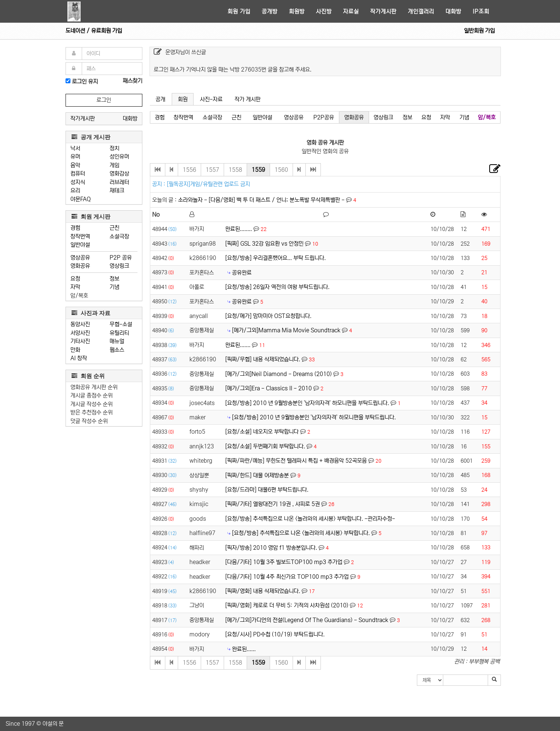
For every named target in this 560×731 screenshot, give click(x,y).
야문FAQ (81, 199)
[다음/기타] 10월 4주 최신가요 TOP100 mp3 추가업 (287, 577)
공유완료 (242, 273)
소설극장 (119, 236)
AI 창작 (79, 358)
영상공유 (80, 258)
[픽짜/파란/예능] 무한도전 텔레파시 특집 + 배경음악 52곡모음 (296, 461)
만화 (75, 350)
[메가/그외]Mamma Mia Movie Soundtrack (286, 330)
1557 (212, 170)
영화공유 (80, 266)
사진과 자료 (91, 313)
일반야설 (80, 245)
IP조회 (481, 11)
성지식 (78, 182)
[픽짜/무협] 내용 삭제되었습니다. (263, 359)
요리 (75, 190)
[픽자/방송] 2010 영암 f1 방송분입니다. (271, 548)
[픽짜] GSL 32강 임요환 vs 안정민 (264, 244)
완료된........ (239, 229)
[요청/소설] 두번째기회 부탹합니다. (265, 446)
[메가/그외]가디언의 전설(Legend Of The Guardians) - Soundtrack (307, 620)
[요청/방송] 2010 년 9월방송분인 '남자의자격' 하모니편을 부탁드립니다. (307, 403)
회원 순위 (88, 376)
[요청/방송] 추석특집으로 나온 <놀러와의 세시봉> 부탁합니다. (301, 533)
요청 (75, 279)
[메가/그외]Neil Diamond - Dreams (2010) (278, 374)
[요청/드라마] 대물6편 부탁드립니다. (267, 490)
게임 (114, 165)
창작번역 (80, 236)
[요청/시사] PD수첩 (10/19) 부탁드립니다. (275, 634)
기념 (114, 287)
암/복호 (79, 296)
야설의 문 (53, 724)
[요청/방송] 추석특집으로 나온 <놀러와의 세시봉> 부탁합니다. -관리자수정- (310, 519)
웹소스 (117, 350)
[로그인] (68, 81)
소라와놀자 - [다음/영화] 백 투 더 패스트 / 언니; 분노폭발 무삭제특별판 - (262, 200)
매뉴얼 (117, 341)
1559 (258, 170)
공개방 (270, 11)
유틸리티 (119, 333)
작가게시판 (383, 11)
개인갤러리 (421, 11)
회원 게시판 (91, 216)
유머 (75, 157)
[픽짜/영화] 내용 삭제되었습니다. (263, 591)
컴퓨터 (78, 174)
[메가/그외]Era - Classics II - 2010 (269, 388)
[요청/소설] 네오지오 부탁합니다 (262, 432)
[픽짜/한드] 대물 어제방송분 (257, 475)
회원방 (297, 11)
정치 (114, 148)
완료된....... (238, 345)
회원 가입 (239, 11)
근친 (114, 228)
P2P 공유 (121, 258)
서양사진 (80, 333)
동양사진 (80, 324)
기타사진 (80, 341)
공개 (160, 99)
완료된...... (244, 649)
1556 (189, 170)
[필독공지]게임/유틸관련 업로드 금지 (208, 184)
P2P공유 (324, 117)
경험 (75, 228)
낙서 (75, 148)
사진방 (324, 11)
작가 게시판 (248, 99)
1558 (235, 170)
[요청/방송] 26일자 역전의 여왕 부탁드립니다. (277, 287)
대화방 (453, 11)
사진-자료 (211, 99)
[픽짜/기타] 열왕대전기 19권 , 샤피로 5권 (272, 504)
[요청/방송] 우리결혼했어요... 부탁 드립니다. (275, 258)
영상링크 (119, 266)
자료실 (351, 11)
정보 (114, 279)
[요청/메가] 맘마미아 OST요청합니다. (268, 316)
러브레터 (119, 182)
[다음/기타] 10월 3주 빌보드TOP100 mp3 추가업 (284, 562)
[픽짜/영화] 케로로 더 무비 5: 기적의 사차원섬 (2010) (287, 605)
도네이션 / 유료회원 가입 (94, 31)
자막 (75, 287)
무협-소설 (121, 324)
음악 (75, 165)
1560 (281, 170)
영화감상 (119, 174)
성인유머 (119, 157)
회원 (183, 99)
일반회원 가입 (479, 31)
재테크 (117, 190)
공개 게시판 (91, 137)
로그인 (104, 100)
